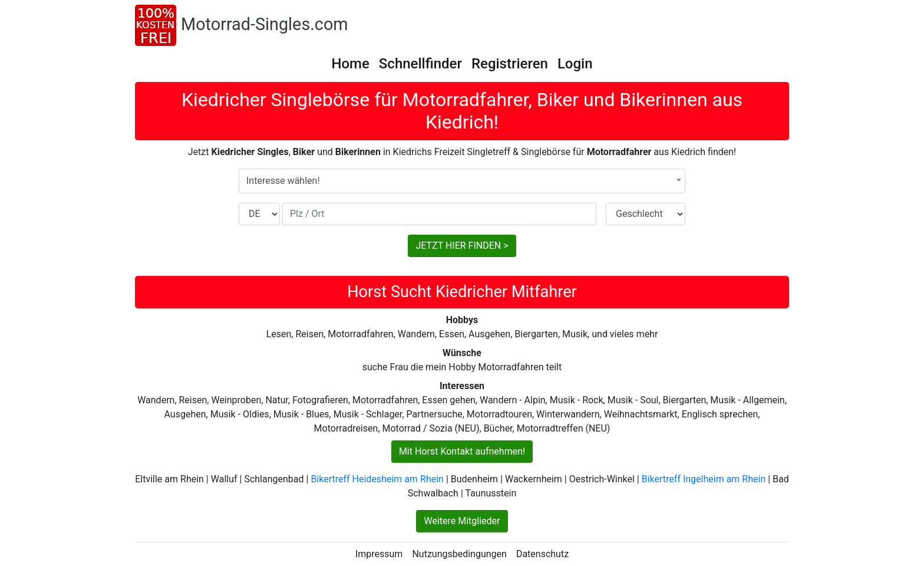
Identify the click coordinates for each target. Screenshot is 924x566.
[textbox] (462, 181)
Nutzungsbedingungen (459, 554)
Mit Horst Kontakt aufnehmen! (462, 451)
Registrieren (510, 64)
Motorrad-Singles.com (265, 24)
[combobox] (462, 181)
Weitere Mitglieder (462, 521)
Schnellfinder (420, 64)
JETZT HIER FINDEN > (462, 246)
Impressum (379, 554)
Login (575, 64)
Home (350, 64)
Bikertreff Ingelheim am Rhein (704, 479)
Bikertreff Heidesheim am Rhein (377, 479)
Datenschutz (542, 554)
